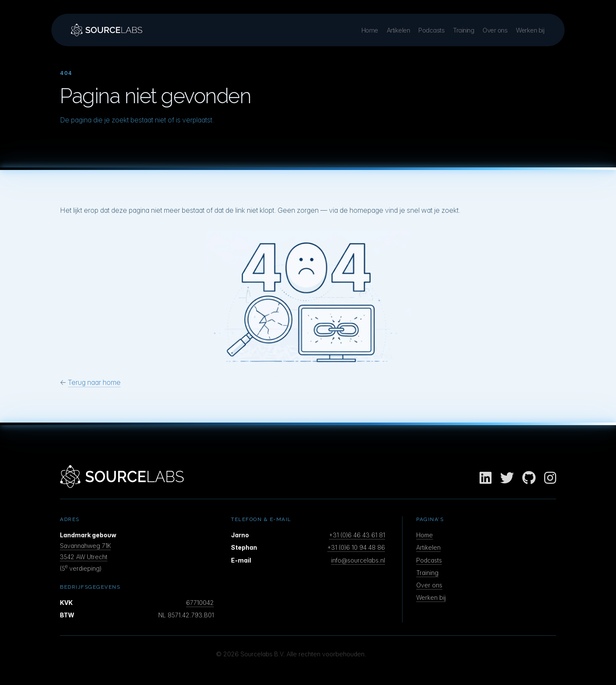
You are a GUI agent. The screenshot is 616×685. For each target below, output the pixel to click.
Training (463, 30)
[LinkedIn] (486, 478)
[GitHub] (529, 478)
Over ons (495, 30)
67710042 (200, 603)
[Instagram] (550, 478)
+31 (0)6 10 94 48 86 (356, 547)
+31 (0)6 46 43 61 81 (357, 535)
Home (370, 30)
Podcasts (431, 30)
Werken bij (530, 30)
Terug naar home (94, 382)
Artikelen (398, 30)
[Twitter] (507, 478)
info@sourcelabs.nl (358, 560)
